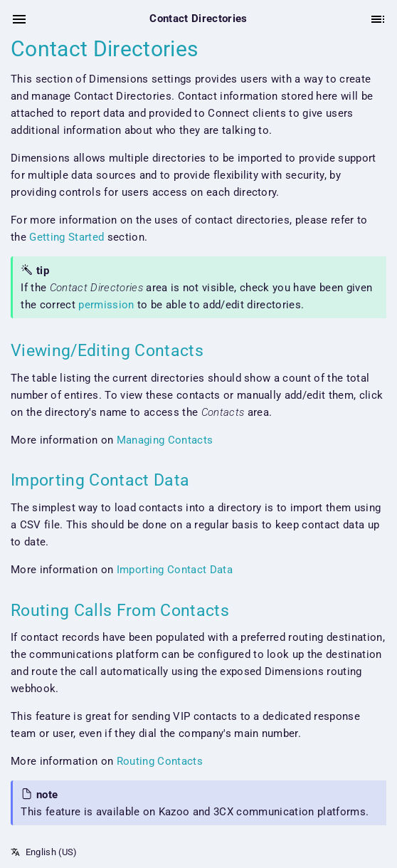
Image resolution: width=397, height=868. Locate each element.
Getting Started (67, 237)
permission (106, 305)
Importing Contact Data (175, 570)
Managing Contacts (165, 440)
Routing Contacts (160, 761)
